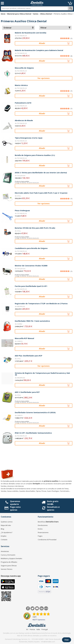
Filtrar (56, 28)
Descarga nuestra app (11, 576)
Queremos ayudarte (15, 503)
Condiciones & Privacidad (47, 540)
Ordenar (19, 28)
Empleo (4, 536)
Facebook (28, 608)
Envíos (40, 529)
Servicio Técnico (7, 569)
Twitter (33, 608)
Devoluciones (43, 525)
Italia (38, 629)
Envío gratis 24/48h (53, 503)
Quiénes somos (7, 522)
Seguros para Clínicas (9, 566)
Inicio (3, 14)
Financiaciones (43, 532)
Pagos (40, 536)
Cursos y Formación (8, 555)
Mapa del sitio (6, 525)
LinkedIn (42, 608)
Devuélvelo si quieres (53, 508)
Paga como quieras (15, 508)
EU (27, 629)
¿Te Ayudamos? (7, 532)
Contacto (4, 540)
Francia (32, 629)
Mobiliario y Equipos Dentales (12, 558)
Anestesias (5, 551)
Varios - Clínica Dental (42, 14)
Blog (2, 529)
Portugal (45, 629)
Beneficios (48, 522)
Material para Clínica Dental (19, 14)
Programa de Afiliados (9, 562)
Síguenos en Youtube (37, 608)
